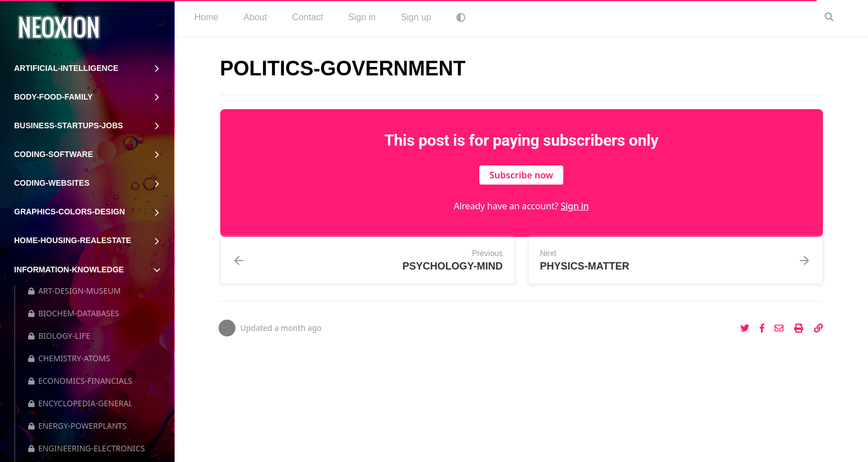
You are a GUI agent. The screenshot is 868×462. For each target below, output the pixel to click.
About (255, 17)
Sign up (416, 17)
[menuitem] (206, 18)
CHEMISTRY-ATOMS (69, 358)
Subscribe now (521, 175)
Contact (307, 17)
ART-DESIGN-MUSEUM (74, 291)
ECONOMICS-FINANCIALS (80, 381)
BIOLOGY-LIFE (59, 336)
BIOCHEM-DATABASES (74, 313)
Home (206, 17)
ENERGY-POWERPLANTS (77, 426)
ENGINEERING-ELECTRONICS (86, 448)
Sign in (362, 17)
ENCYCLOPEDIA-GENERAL (80, 403)
